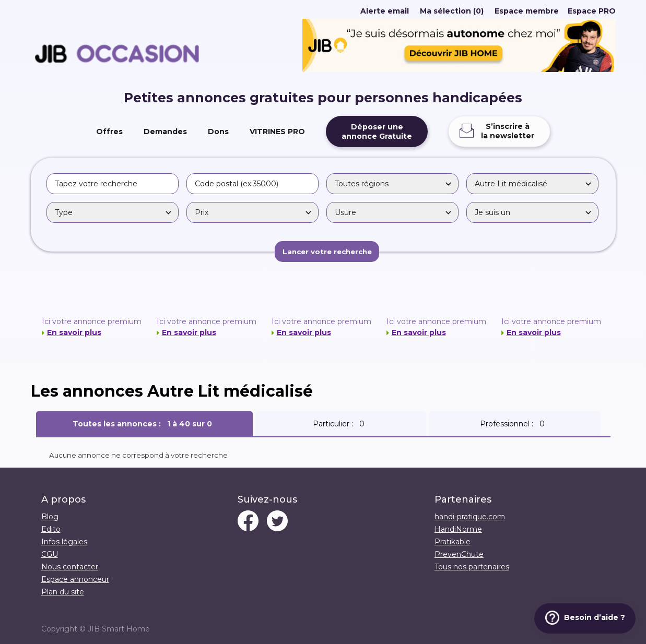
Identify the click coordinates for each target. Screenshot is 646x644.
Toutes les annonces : (144, 424)
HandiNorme (458, 529)
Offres (109, 132)
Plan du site (63, 592)
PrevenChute (459, 554)
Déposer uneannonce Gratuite (377, 132)
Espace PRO (592, 11)
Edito (51, 529)
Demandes (165, 132)
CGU (50, 554)
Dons (218, 132)
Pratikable (453, 542)
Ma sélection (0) (452, 11)
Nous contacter (70, 567)
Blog (50, 517)
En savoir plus (74, 332)
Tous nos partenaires (472, 567)
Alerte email (385, 11)
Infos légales (64, 542)
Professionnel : (514, 424)
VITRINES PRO (277, 132)
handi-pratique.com (470, 517)
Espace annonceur (75, 579)
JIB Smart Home (119, 629)
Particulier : (341, 424)
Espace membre (527, 11)
